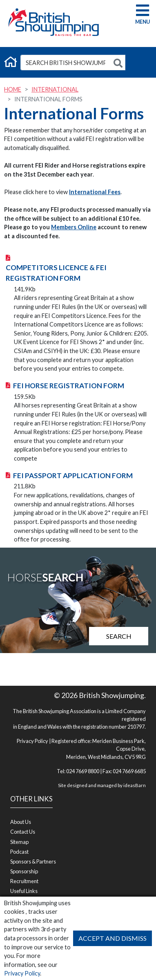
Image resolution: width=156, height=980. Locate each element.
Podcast (19, 852)
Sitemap (19, 842)
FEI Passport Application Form (73, 475)
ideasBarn (135, 785)
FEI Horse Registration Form (69, 386)
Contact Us (23, 832)
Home (13, 89)
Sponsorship (24, 871)
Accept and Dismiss (113, 938)
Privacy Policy (22, 973)
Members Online (74, 227)
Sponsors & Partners (33, 861)
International (55, 89)
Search (119, 636)
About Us (21, 822)
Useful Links (24, 891)
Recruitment (24, 881)
